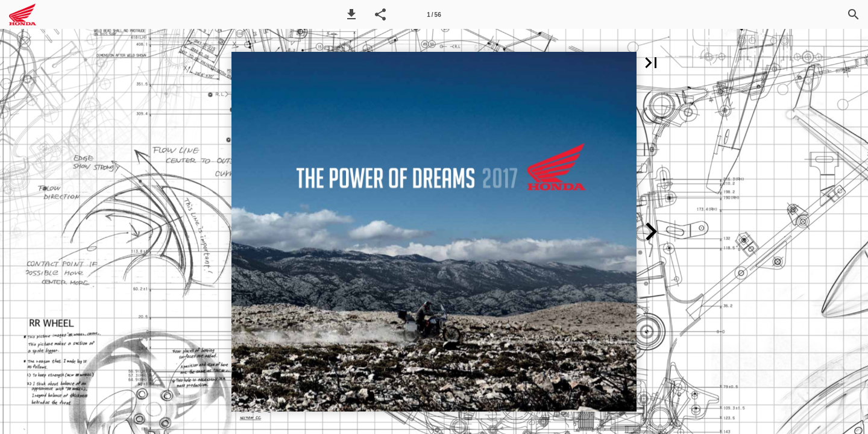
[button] (351, 14)
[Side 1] (434, 14)
